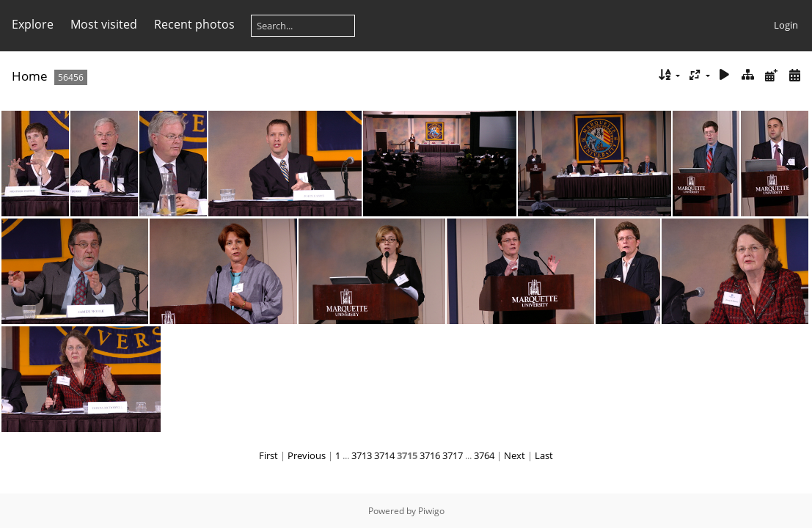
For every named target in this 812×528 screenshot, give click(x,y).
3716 (430, 455)
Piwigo (431, 511)
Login (786, 25)
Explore (33, 24)
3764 (484, 455)
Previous (307, 455)
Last (544, 455)
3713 (362, 455)
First (268, 455)
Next (515, 455)
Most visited (104, 24)
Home (30, 76)
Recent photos (194, 24)
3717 (453, 455)
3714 (384, 455)
